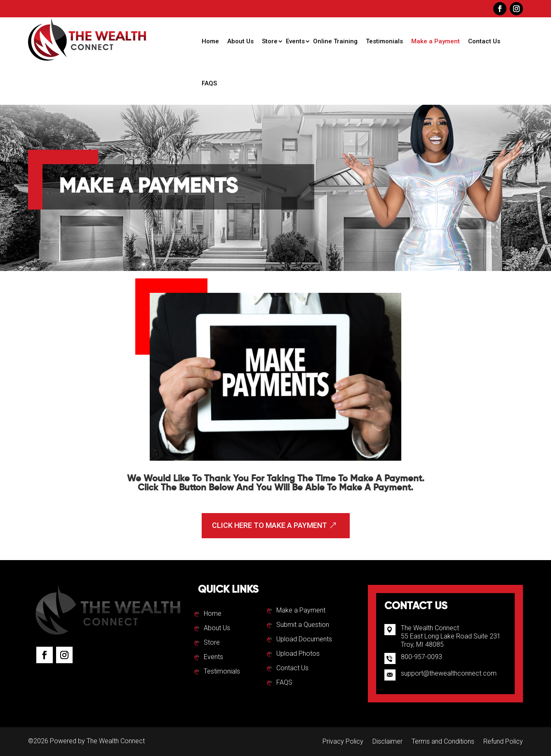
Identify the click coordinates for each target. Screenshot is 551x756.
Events (295, 41)
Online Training (335, 41)
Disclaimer (387, 742)
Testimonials (384, 41)
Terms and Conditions (443, 742)
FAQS (209, 83)
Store (270, 41)
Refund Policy (503, 742)
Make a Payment (436, 41)
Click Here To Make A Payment (270, 525)
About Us (240, 41)
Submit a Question (303, 625)
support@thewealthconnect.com (449, 673)
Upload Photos (298, 654)
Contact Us (484, 41)
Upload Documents (304, 640)
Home (210, 41)
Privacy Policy (343, 742)
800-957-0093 (421, 657)
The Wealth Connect (116, 741)
